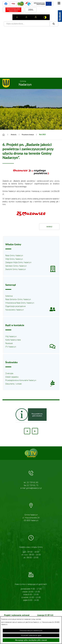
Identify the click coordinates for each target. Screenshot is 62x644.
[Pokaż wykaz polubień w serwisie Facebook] (60, 16)
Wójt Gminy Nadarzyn (14, 259)
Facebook (9, 343)
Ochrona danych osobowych (31, 631)
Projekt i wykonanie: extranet (17, 615)
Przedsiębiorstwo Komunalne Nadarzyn (21, 380)
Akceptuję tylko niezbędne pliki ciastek (31, 640)
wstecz (49, 227)
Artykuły (14, 135)
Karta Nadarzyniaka (13, 340)
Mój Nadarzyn (11, 337)
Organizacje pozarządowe (15, 306)
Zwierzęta (9, 374)
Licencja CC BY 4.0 (45, 615)
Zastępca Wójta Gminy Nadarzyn (18, 262)
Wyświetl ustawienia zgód (31, 635)
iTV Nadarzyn (11, 347)
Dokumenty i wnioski (14, 384)
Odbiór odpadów (12, 377)
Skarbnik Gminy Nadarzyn (16, 269)
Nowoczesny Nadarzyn (14, 310)
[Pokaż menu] (59, 3)
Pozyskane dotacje (28, 135)
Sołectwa (9, 296)
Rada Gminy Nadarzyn (14, 256)
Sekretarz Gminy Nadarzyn (16, 266)
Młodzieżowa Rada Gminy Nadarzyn (20, 303)
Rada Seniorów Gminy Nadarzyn (18, 299)
